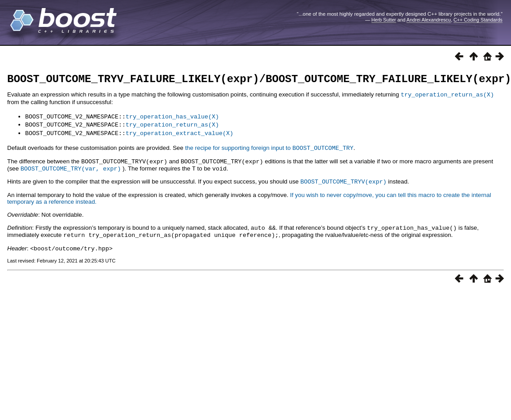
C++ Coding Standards (478, 20)
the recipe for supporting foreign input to (269, 149)
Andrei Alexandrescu (429, 20)
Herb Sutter (384, 20)
